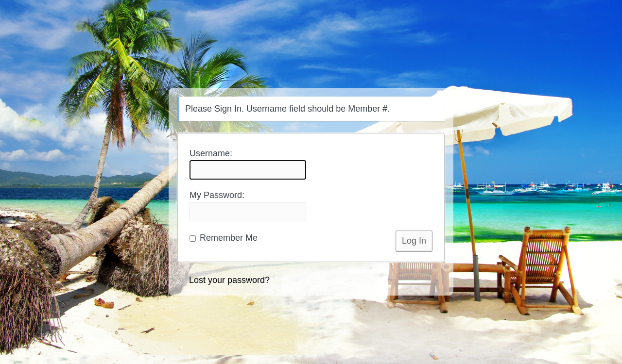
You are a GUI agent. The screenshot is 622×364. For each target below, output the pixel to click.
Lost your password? (229, 280)
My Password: (248, 206)
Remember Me (224, 238)
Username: (248, 164)
